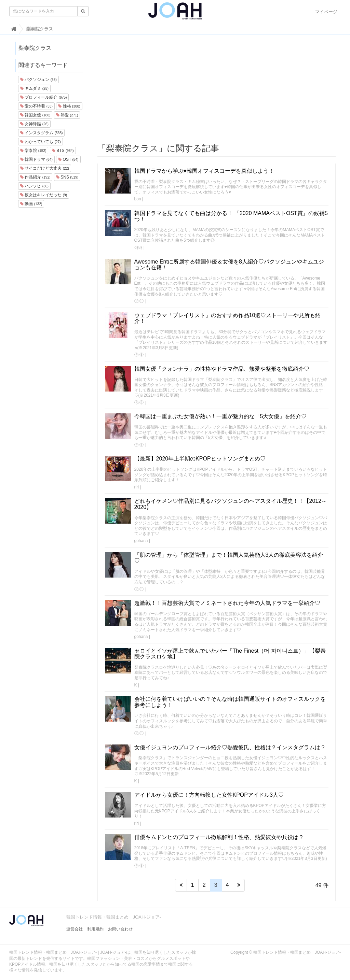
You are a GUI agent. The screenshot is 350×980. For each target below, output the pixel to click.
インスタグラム (41, 133)
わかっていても (41, 142)
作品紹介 (35, 177)
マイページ (326, 12)
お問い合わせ (120, 929)
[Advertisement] (217, 89)
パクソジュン (38, 80)
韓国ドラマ (36, 159)
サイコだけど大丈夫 (45, 168)
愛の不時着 (36, 106)
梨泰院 (33, 151)
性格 (69, 106)
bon (138, 199)
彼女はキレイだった (44, 195)
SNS (67, 177)
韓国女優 (35, 115)
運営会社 (75, 929)
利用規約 (95, 929)
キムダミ (34, 88)
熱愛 (67, 115)
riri (137, 487)
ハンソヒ (34, 186)
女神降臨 (34, 124)
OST (68, 159)
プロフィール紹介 (43, 97)
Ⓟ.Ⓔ (139, 301)
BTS (63, 151)
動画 (31, 204)
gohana (141, 541)
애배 (138, 247)
